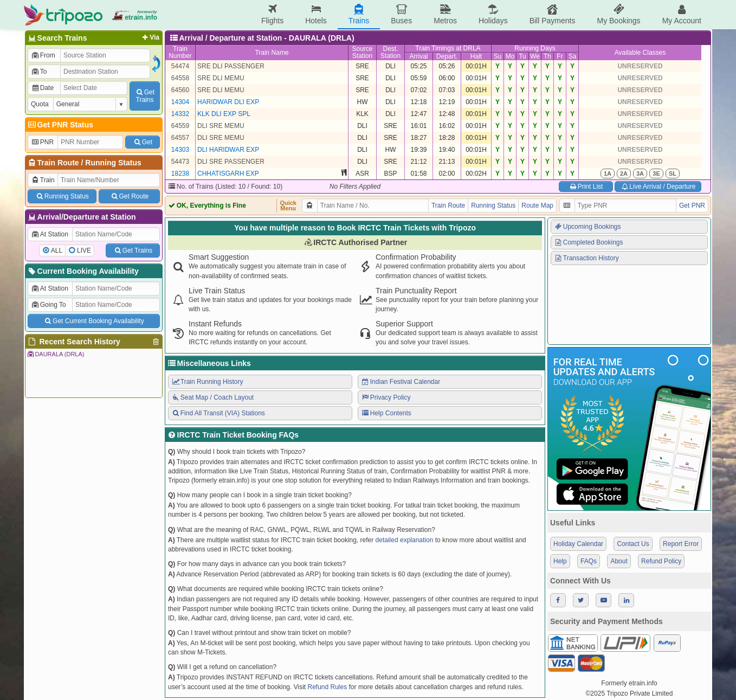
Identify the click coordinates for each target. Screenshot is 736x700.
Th (547, 56)
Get (143, 142)
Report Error (681, 544)
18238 (180, 174)
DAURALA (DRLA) (55, 354)
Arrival (418, 56)
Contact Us (633, 544)
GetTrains (145, 96)
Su (498, 56)
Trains (359, 14)
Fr (560, 56)
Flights (272, 14)
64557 (180, 138)
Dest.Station (390, 52)
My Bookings (618, 14)
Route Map (537, 205)
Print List (586, 187)
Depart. (447, 56)
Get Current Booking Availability (93, 321)
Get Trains (133, 251)
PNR (42, 142)
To (39, 72)
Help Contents (386, 413)
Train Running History (207, 382)
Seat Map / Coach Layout (212, 397)
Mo (510, 56)
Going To (49, 305)
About (619, 561)
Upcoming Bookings (587, 227)
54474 (180, 66)
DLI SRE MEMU (221, 126)
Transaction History (586, 258)
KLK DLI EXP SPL (224, 114)
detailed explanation (405, 540)
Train (43, 180)
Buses (401, 14)
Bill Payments (553, 14)
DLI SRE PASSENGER (231, 162)
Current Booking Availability (83, 271)
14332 (180, 114)
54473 (180, 162)
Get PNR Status (60, 125)
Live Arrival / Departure (658, 187)
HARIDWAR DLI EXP (228, 102)
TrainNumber (180, 52)
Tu (522, 56)
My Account (682, 14)
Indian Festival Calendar (401, 382)
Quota (40, 104)
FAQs (589, 561)
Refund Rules (327, 687)
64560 (180, 90)
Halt (476, 56)
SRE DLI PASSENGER (231, 66)
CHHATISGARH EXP (228, 174)
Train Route (58, 163)
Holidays (493, 14)
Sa (573, 56)
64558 (180, 78)
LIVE (84, 251)
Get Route (129, 196)
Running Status (113, 163)
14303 (180, 150)
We (535, 56)
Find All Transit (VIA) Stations (218, 413)
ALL (57, 251)
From (43, 55)
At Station (50, 234)
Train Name (272, 53)
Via (150, 37)
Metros (445, 14)
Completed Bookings (589, 242)
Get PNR (692, 205)
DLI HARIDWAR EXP (228, 150)
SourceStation (362, 52)
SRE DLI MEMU (221, 78)
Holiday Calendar (578, 544)
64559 (180, 126)
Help (560, 561)
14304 (180, 102)
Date (42, 88)
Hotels (316, 14)
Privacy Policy (386, 397)
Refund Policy (661, 561)
